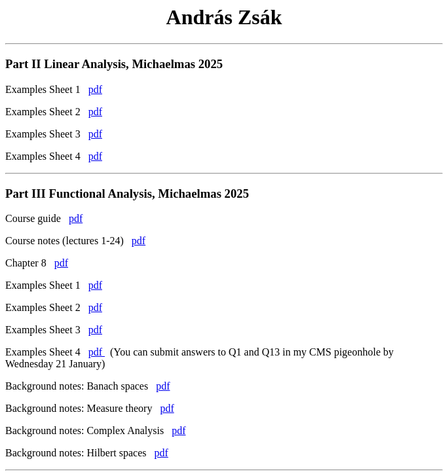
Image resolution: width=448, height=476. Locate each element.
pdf (95, 89)
